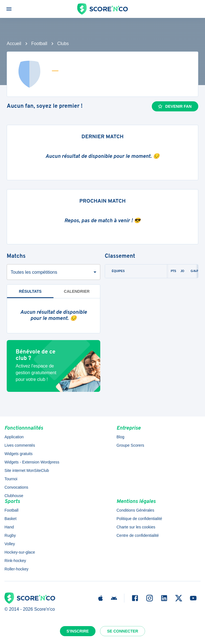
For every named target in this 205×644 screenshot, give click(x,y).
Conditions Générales (135, 510)
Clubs (63, 44)
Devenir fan (174, 106)
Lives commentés (20, 445)
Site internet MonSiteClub (27, 470)
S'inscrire (78, 631)
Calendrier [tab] (77, 291)
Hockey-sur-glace (20, 552)
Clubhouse (14, 496)
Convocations (16, 487)
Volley (10, 544)
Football (39, 44)
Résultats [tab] (30, 291)
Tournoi (11, 479)
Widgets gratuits (18, 454)
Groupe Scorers (130, 445)
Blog (120, 437)
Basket (11, 519)
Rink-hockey (15, 561)
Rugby (10, 535)
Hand (9, 527)
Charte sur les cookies (136, 527)
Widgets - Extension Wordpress (32, 462)
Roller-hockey (17, 569)
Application (14, 437)
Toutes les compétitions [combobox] (34, 272)
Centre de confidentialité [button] (138, 535)
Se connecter (123, 631)
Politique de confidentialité (139, 519)
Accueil (14, 44)
